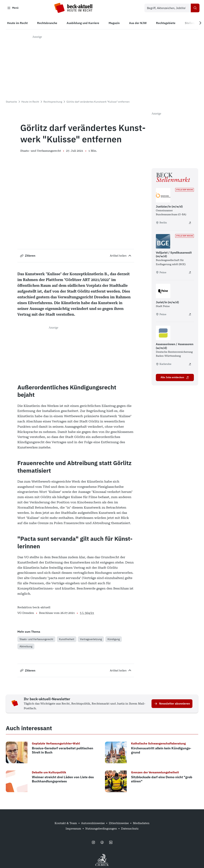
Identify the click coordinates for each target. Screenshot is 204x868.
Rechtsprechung (53, 102)
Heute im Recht (30, 102)
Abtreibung (26, 647)
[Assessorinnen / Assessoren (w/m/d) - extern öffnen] (190, 365)
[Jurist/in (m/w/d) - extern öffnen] (190, 315)
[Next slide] (199, 24)
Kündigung (114, 640)
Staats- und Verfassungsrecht (36, 640)
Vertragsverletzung (91, 640)
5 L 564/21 (87, 614)
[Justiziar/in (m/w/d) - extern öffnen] (190, 223)
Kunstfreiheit (67, 640)
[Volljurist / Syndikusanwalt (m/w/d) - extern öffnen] (190, 273)
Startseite (11, 102)
